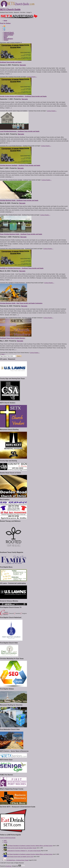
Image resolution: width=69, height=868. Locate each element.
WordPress (9, 866)
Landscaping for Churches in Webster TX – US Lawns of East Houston (24, 851)
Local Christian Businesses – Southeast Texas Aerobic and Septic (20, 131)
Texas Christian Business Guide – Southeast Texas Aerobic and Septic (21, 234)
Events (6, 36)
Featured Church (9, 32)
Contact (6, 40)
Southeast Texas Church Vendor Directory (13, 338)
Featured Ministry (9, 34)
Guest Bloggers (8, 39)
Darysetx (23, 65)
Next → (4, 354)
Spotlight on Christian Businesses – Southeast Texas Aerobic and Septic (22, 268)
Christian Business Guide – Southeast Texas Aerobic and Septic (19, 200)
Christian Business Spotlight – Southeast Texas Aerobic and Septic (20, 165)
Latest (5, 840)
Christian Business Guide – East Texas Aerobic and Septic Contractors (21, 303)
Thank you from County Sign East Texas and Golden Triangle (22, 848)
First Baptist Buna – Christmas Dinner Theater (17, 860)
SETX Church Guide (10, 9)
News (5, 37)
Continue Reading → (32, 77)
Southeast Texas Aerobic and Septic (11, 62)
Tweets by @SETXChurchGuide (8, 838)
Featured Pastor (8, 35)
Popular (5, 842)
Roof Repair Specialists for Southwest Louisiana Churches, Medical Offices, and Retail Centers (30, 846)
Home (5, 21)
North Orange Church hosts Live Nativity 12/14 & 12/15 (20, 857)
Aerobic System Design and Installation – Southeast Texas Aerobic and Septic (23, 96)
